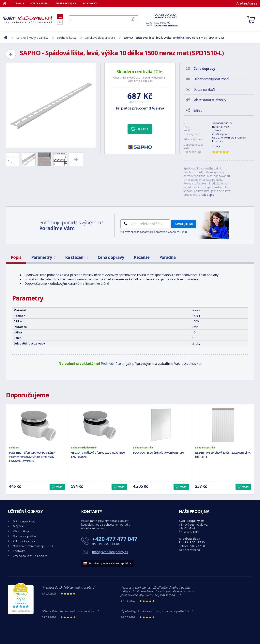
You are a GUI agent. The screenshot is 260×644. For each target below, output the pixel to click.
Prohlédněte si (113, 363)
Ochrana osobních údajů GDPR (33, 546)
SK (60, 22)
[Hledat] (104, 19)
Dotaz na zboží (204, 89)
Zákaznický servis (24, 541)
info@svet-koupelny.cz (110, 552)
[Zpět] (11, 54)
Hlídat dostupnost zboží (211, 79)
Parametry (43, 257)
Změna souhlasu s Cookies (30, 556)
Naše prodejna (66, 3)
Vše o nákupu (40, 3)
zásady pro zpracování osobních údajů (163, 232)
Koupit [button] (60, 487)
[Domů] (7, 3)
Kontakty (90, 3)
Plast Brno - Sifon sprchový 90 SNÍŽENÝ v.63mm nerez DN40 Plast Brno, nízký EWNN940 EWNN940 (32, 457)
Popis (16, 257)
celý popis (208, 195)
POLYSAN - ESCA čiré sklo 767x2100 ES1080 (158, 453)
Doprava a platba (24, 536)
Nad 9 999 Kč (166, 24)
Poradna (168, 257)
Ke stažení (76, 257)
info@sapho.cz (221, 134)
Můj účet (19, 526)
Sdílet (198, 110)
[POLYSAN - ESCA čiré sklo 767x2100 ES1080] (161, 425)
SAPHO (216, 130)
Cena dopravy (111, 257)
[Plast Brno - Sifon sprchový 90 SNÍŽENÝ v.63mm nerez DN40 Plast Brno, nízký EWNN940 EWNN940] (37, 425)
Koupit (143, 129)
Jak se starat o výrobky (210, 100)
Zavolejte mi (184, 224)
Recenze (142, 257)
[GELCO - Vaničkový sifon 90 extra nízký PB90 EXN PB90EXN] (99, 425)
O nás (17, 3)
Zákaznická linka (166, 16)
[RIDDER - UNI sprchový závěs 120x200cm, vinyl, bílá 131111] (223, 425)
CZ (60, 17)
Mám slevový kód (24, 521)
